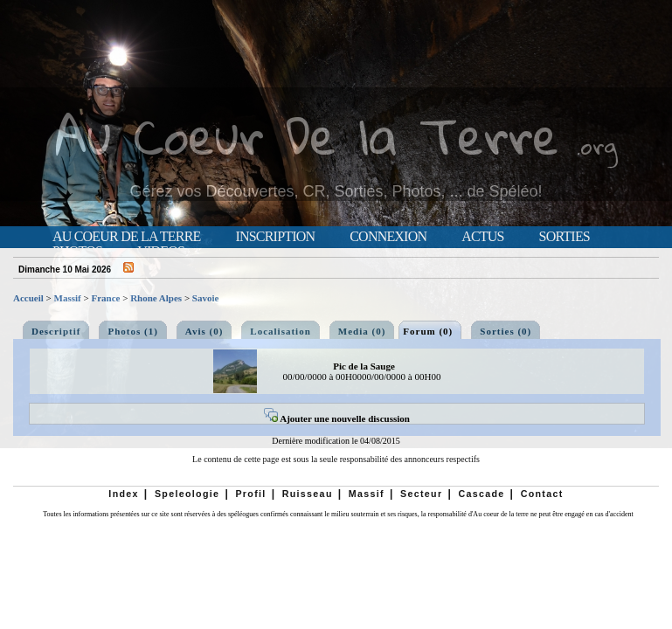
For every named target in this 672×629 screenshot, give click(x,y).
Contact (542, 494)
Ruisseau (308, 494)
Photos (77, 252)
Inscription (275, 237)
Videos (161, 252)
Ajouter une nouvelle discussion (337, 418)
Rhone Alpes (156, 298)
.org (597, 145)
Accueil (28, 298)
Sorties (565, 237)
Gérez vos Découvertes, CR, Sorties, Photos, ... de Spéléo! (336, 191)
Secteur (421, 494)
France (105, 298)
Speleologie (187, 494)
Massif (68, 298)
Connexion (388, 237)
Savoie (206, 298)
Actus (482, 237)
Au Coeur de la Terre (126, 237)
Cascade (481, 494)
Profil (250, 494)
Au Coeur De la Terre (307, 135)
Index (124, 494)
